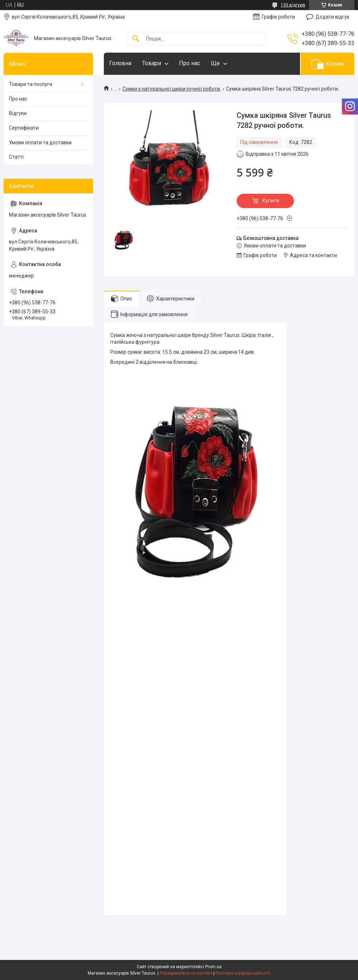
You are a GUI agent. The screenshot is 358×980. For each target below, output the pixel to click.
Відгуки (18, 113)
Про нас (190, 63)
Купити (271, 201)
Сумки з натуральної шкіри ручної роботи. (172, 89)
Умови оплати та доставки (40, 143)
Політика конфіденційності (243, 973)
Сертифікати (24, 128)
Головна (120, 63)
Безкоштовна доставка (271, 238)
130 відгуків (293, 5)
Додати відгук (332, 17)
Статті (16, 157)
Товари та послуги (31, 84)
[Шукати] (136, 39)
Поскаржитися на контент (186, 973)
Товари (152, 63)
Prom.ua (213, 967)
